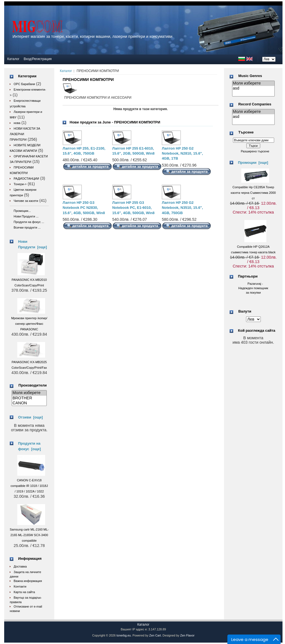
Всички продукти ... (27, 227)
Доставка (20, 566)
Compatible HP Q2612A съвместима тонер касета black (253, 247)
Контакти (20, 586)
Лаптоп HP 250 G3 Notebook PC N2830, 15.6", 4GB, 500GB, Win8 (84, 208)
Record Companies (255, 104)
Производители (32, 385)
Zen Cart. (155, 635)
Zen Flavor (187, 635)
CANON (29, 403)
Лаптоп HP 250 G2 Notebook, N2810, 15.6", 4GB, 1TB (182, 153)
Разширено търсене (255, 151)
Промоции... (22, 211)
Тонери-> (20, 184)
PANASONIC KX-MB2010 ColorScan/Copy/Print (29, 280)
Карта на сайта (24, 592)
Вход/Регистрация (38, 59)
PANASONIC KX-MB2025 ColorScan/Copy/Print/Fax (29, 362)
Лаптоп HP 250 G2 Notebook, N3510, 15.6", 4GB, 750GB (182, 208)
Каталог (13, 59)
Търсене (246, 132)
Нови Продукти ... (26, 216)
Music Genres (250, 76)
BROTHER (29, 398)
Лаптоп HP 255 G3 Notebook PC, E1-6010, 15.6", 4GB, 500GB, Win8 (133, 208)
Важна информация (28, 581)
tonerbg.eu (124, 635)
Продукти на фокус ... (29, 222)
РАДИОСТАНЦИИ (26, 179)
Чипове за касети (26, 201)
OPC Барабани (24, 84)
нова (17, 123)
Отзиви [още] (30, 417)
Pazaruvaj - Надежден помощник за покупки (253, 288)
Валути (245, 311)
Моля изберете (29, 393)
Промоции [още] (253, 163)
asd (253, 88)
